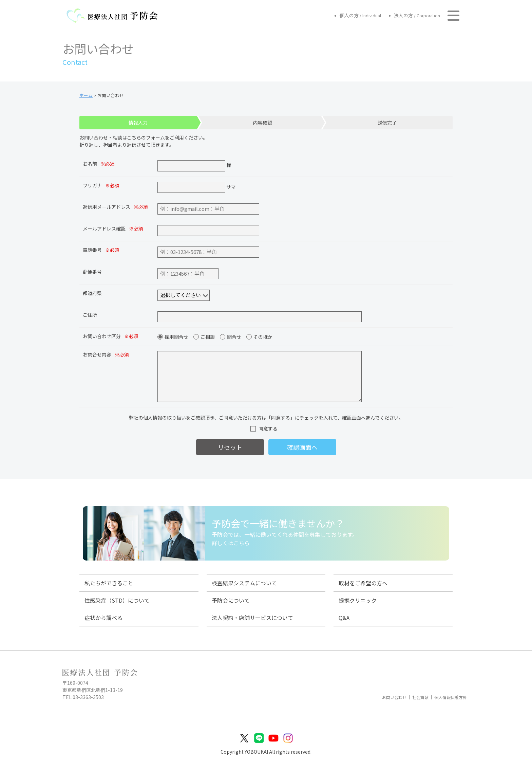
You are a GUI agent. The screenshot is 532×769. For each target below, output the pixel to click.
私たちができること (109, 583)
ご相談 (208, 337)
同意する (268, 428)
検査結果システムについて (244, 583)
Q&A (344, 618)
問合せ (234, 337)
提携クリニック (358, 600)
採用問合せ (176, 337)
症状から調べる (103, 618)
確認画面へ (302, 447)
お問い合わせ (394, 697)
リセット (230, 447)
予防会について (231, 600)
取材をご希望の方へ (363, 583)
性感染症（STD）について (117, 600)
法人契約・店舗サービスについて (252, 618)
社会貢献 (420, 697)
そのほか (263, 337)
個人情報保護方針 (451, 697)
